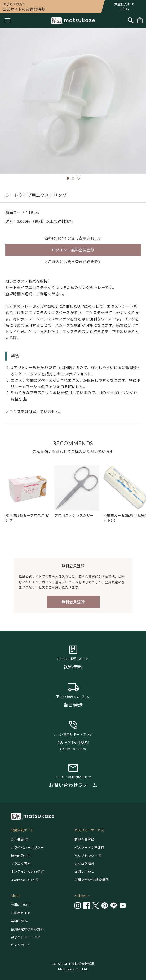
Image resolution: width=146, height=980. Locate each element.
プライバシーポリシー (27, 848)
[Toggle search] (131, 21)
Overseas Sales (23, 880)
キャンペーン (20, 945)
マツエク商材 (21, 864)
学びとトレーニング (26, 937)
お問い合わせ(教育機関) (92, 880)
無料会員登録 (73, 602)
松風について (21, 905)
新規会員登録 (84, 840)
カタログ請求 (84, 864)
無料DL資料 (19, 921)
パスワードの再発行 (89, 848)
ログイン (63, 238)
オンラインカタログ (26, 872)
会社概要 (17, 840)
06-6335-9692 (73, 743)
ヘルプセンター (86, 856)
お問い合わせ (84, 872)
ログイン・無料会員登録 (73, 250)
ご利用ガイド (21, 913)
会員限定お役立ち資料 (27, 929)
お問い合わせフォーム (73, 785)
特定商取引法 (21, 856)
